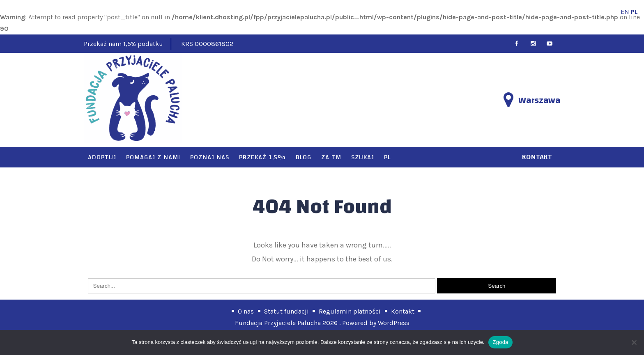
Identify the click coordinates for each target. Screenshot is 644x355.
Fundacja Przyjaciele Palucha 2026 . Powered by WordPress (322, 323)
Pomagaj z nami (153, 157)
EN (625, 12)
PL (387, 157)
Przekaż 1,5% (262, 157)
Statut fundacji (286, 311)
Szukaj (363, 157)
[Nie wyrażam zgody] (634, 342)
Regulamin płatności (350, 311)
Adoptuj (102, 157)
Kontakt (403, 311)
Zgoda (500, 342)
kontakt (537, 157)
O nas (246, 311)
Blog (304, 157)
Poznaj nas (210, 157)
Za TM (331, 157)
